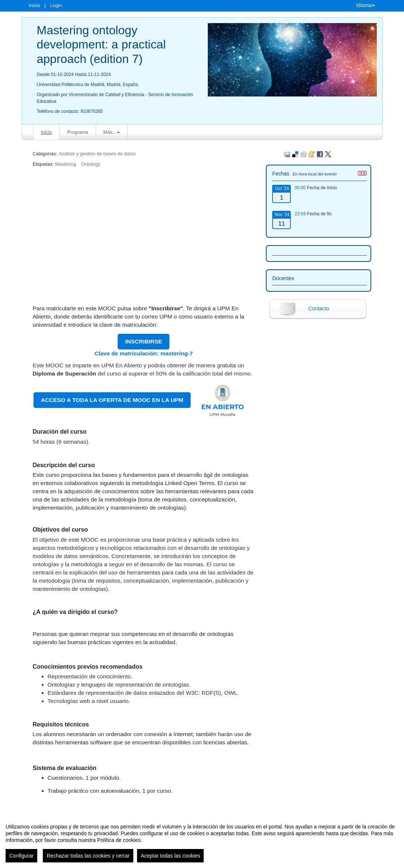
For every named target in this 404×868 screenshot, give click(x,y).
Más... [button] (112, 132)
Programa (77, 132)
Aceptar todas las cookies (171, 856)
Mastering (66, 164)
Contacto (319, 308)
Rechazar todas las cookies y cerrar (88, 856)
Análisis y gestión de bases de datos (97, 154)
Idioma (365, 5)
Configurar (21, 856)
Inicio (35, 5)
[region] (202, 840)
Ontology (91, 164)
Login (56, 5)
